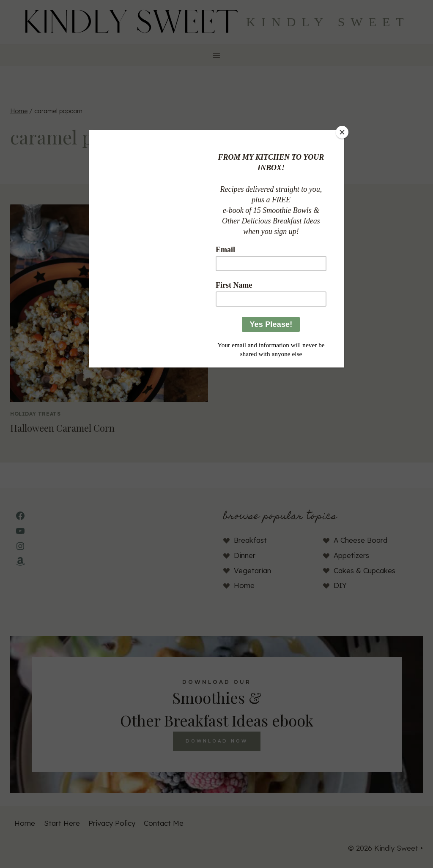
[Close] (342, 132)
